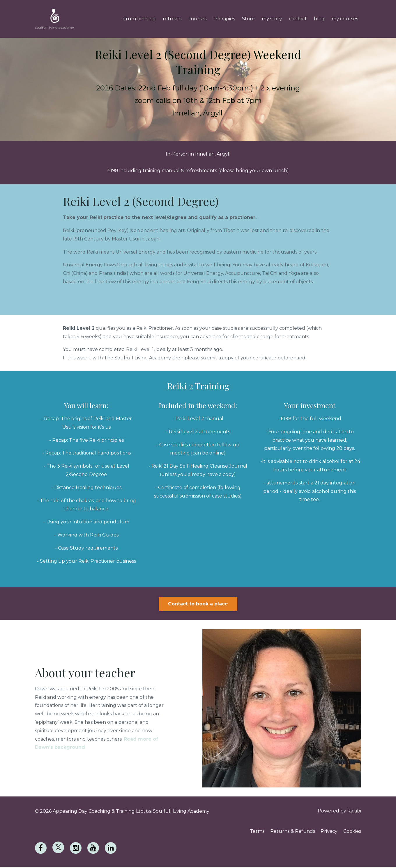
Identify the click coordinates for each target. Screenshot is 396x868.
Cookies (352, 832)
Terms (253, 832)
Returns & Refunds (290, 832)
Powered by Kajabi (339, 811)
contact (298, 19)
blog (319, 19)
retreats (172, 19)
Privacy (328, 832)
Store (248, 19)
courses (197, 19)
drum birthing (139, 19)
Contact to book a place (198, 604)
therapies (224, 19)
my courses (345, 19)
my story (272, 19)
